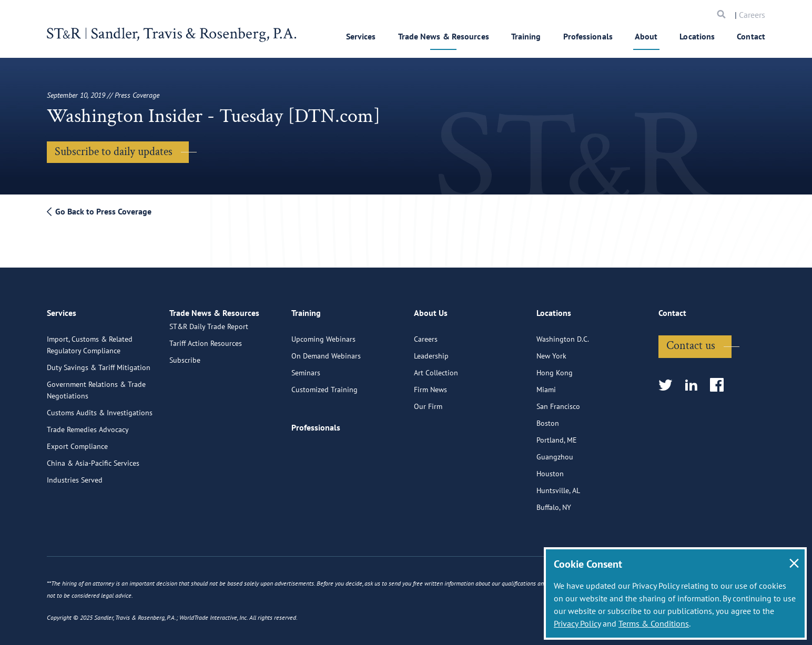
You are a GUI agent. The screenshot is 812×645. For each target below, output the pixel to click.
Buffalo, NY (554, 502)
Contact (751, 36)
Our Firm (428, 401)
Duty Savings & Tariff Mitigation (99, 362)
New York (551, 351)
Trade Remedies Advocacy (88, 424)
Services (361, 36)
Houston (550, 468)
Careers (752, 15)
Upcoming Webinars (323, 334)
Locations (697, 36)
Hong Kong (555, 367)
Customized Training (324, 384)
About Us (431, 312)
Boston (548, 418)
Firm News (430, 384)
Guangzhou (555, 452)
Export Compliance (77, 441)
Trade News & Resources (444, 36)
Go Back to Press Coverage (99, 211)
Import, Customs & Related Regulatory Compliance (90, 340)
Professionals (588, 36)
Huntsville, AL (558, 485)
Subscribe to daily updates (114, 152)
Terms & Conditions (654, 623)
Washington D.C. (563, 334)
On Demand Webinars (326, 351)
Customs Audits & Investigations (100, 407)
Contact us (691, 340)
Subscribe (185, 367)
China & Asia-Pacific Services (93, 458)
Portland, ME (557, 435)
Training (526, 36)
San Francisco (558, 401)
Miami (546, 384)
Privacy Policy (577, 623)
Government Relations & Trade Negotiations (96, 385)
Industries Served (75, 475)
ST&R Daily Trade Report (209, 334)
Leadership (431, 351)
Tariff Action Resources (206, 351)
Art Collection (436, 367)
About (646, 36)
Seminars (306, 367)
